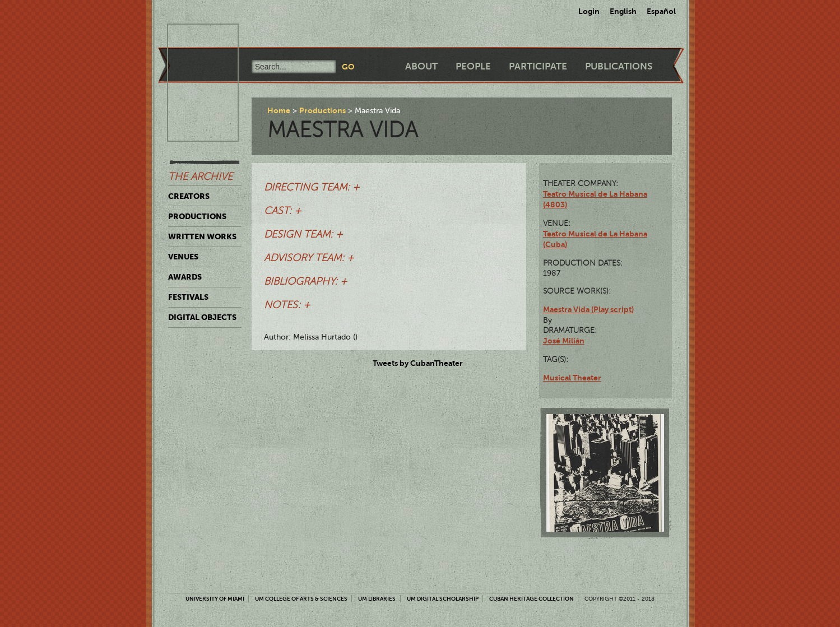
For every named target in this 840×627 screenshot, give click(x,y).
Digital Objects (202, 317)
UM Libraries (377, 599)
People (473, 66)
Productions (197, 216)
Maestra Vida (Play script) (588, 309)
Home (279, 110)
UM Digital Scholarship (443, 599)
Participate (538, 66)
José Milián (564, 341)
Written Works (202, 236)
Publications (619, 66)
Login (589, 11)
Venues (183, 257)
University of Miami (215, 599)
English (623, 11)
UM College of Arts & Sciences (301, 599)
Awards (185, 277)
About (421, 66)
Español (661, 11)
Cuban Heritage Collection (532, 599)
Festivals (188, 297)
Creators (189, 196)
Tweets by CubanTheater (418, 363)
